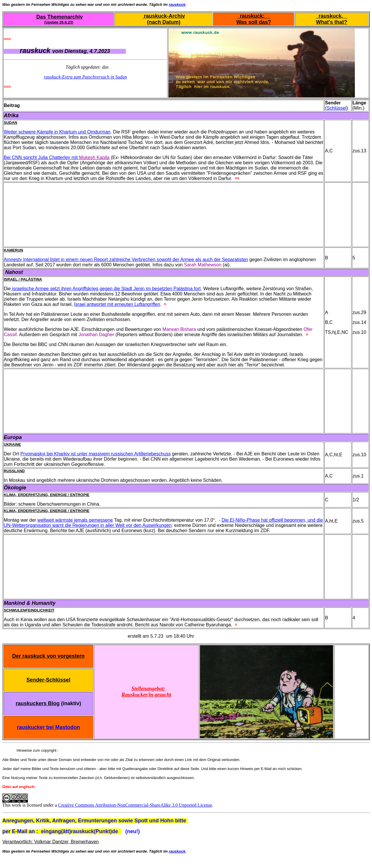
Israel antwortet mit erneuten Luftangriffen (117, 304)
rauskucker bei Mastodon (48, 727)
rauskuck (177, 5)
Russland (14, 471)
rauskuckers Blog (38, 703)
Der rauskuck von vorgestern (48, 656)
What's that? (331, 22)
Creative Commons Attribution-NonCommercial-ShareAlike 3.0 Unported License (135, 805)
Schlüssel (337, 108)
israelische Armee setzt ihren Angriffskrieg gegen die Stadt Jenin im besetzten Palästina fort (106, 289)
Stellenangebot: (148, 689)
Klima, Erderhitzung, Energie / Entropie (47, 495)
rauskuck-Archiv (164, 16)
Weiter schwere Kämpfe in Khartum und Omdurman (57, 132)
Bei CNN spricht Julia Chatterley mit (57, 157)
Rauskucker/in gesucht (146, 695)
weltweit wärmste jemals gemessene (75, 520)
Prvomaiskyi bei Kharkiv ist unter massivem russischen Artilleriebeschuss (96, 454)
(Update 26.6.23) (59, 22)
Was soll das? (254, 22)
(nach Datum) (164, 22)
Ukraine (12, 444)
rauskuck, (331, 16)
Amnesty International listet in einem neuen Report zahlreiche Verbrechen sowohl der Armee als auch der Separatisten (126, 260)
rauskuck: (254, 16)
